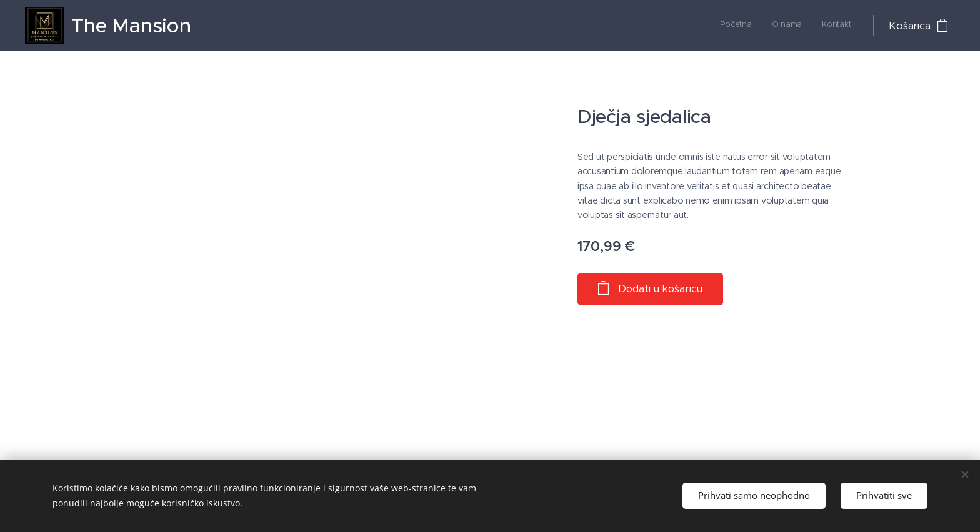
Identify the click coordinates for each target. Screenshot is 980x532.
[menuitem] (814, 26)
